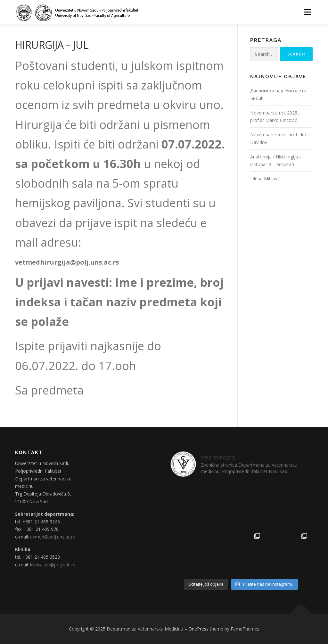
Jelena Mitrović (265, 178)
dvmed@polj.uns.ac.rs (53, 537)
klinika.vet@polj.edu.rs (53, 565)
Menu (307, 12)
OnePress (198, 629)
